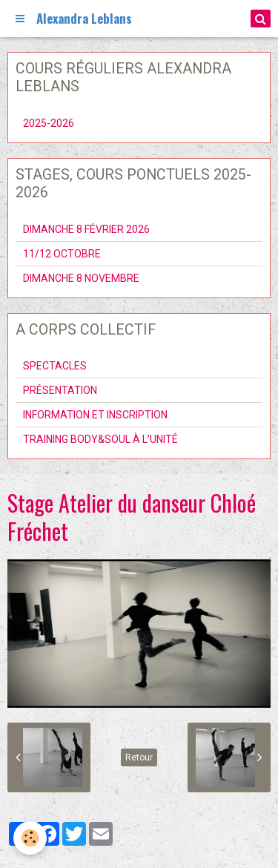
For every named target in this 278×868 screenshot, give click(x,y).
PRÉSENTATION (60, 390)
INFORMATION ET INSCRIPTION (95, 415)
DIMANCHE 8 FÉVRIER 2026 (86, 229)
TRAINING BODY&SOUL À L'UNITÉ (100, 439)
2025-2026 (49, 123)
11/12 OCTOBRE (62, 254)
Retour (139, 757)
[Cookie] (30, 838)
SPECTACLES (55, 366)
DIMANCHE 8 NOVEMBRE (81, 278)
